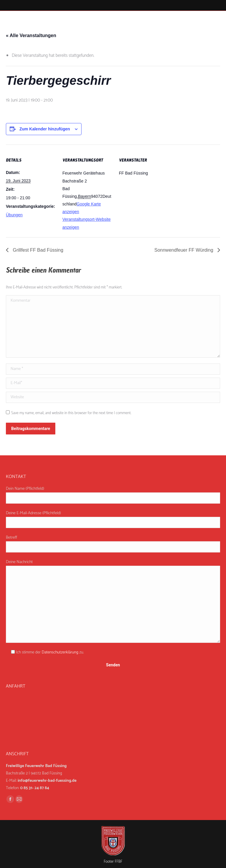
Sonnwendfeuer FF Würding (184, 250)
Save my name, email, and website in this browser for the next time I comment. (71, 413)
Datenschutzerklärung (60, 652)
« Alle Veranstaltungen (31, 35)
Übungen (14, 215)
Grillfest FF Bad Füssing (37, 250)
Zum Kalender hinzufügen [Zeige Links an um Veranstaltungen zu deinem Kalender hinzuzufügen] (45, 129)
